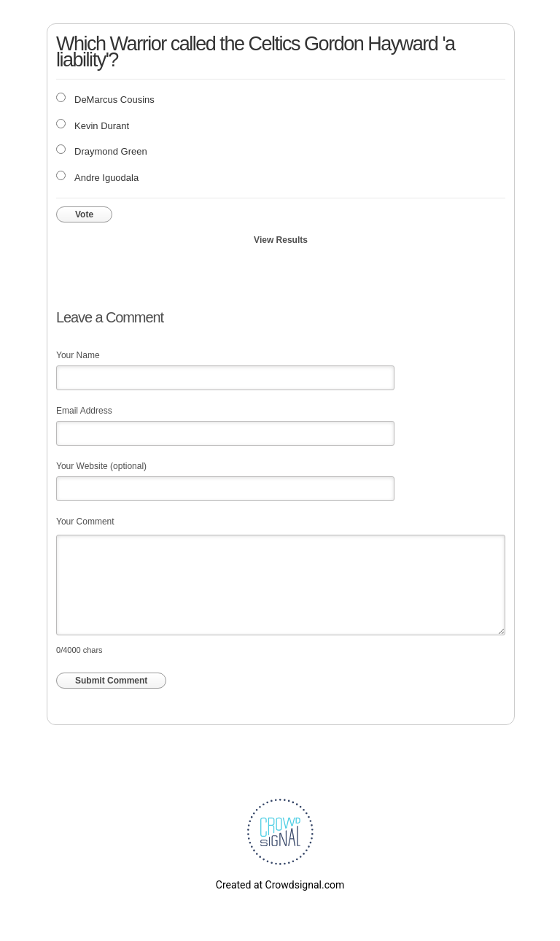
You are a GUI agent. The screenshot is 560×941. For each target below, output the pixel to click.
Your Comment (85, 522)
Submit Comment (111, 681)
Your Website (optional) (101, 466)
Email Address (84, 411)
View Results (281, 240)
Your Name (78, 355)
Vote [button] (84, 214)
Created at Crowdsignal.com (280, 885)
